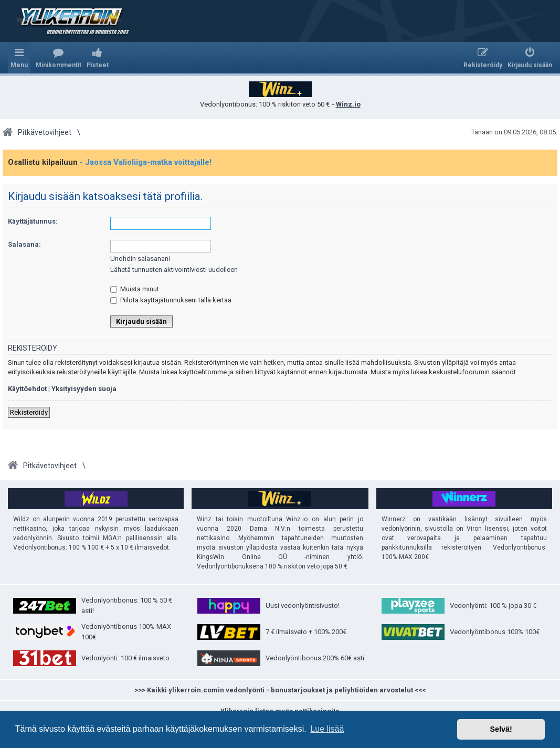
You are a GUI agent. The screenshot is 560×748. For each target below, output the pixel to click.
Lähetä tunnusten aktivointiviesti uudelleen (174, 270)
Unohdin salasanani (140, 259)
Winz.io (348, 104)
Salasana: (24, 244)
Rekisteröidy (29, 412)
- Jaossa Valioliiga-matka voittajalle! (146, 162)
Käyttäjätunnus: (33, 221)
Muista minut (135, 289)
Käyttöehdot (27, 389)
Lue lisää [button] (327, 729)
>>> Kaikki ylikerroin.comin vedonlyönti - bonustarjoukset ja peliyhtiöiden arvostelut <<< (280, 690)
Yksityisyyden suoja (84, 389)
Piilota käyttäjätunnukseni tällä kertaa (171, 300)
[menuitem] (59, 58)
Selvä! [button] (501, 729)
